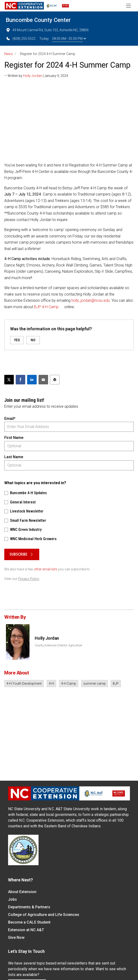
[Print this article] (55, 380)
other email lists (46, 569)
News (9, 54)
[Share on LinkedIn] (32, 380)
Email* (10, 419)
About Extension (22, 892)
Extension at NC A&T (26, 930)
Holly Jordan (33, 76)
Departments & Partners (29, 907)
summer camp (94, 683)
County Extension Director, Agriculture (58, 645)
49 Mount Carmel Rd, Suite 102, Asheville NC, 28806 (47, 30)
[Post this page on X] (9, 380)
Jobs (12, 899)
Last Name (14, 457)
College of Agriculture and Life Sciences (44, 915)
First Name (14, 438)
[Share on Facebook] (20, 380)
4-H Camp (69, 683)
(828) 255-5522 (21, 39)
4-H (51, 683)
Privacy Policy (29, 579)
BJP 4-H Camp (46, 307)
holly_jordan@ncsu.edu (91, 300)
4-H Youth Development (24, 683)
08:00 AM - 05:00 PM (69, 39)
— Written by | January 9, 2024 (36, 76)
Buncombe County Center (38, 20)
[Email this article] (43, 380)
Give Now (16, 937)
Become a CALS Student (29, 922)
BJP (116, 683)
